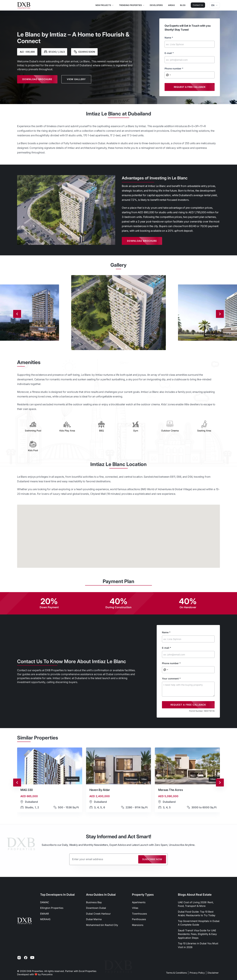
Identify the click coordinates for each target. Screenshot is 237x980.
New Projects (105, 5)
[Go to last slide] (17, 783)
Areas (171, 5)
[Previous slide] (17, 314)
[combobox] (169, 75)
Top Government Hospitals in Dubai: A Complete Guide (199, 923)
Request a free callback (190, 87)
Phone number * (174, 68)
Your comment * (171, 679)
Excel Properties (88, 971)
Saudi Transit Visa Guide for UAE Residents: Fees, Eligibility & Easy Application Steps (197, 934)
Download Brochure (37, 79)
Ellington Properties (52, 908)
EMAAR (45, 914)
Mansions (138, 925)
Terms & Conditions (176, 973)
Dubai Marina (94, 919)
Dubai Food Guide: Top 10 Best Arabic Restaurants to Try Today (197, 914)
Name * (169, 38)
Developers (156, 5)
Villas (135, 908)
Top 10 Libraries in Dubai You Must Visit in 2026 (198, 945)
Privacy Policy (197, 973)
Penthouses (139, 919)
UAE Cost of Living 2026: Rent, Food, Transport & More (196, 904)
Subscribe (152, 859)
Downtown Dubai (96, 908)
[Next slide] (220, 314)
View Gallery (76, 79)
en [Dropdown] (215, 5)
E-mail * (169, 53)
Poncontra (47, 974)
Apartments (139, 902)
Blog (183, 5)
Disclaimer (213, 973)
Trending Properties (132, 5)
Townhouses (139, 914)
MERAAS (45, 919)
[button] (50, 783)
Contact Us (198, 5)
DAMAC (45, 902)
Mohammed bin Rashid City (102, 925)
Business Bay (94, 902)
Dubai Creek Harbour (98, 914)
